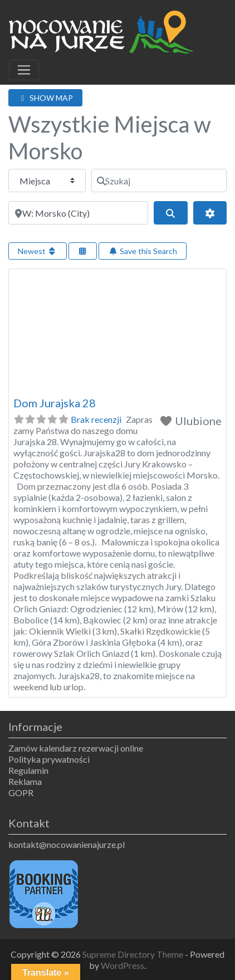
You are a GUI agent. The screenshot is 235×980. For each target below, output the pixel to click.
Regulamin (28, 770)
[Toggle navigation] (24, 70)
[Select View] (83, 251)
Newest (38, 251)
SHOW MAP (45, 98)
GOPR (21, 793)
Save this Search (143, 251)
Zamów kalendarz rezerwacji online (76, 748)
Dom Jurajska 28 (55, 403)
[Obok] (78, 213)
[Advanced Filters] (210, 213)
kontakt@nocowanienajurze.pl (67, 844)
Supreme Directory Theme (134, 954)
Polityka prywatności (49, 759)
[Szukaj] (159, 181)
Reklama (25, 781)
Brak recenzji (96, 419)
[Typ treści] (47, 181)
